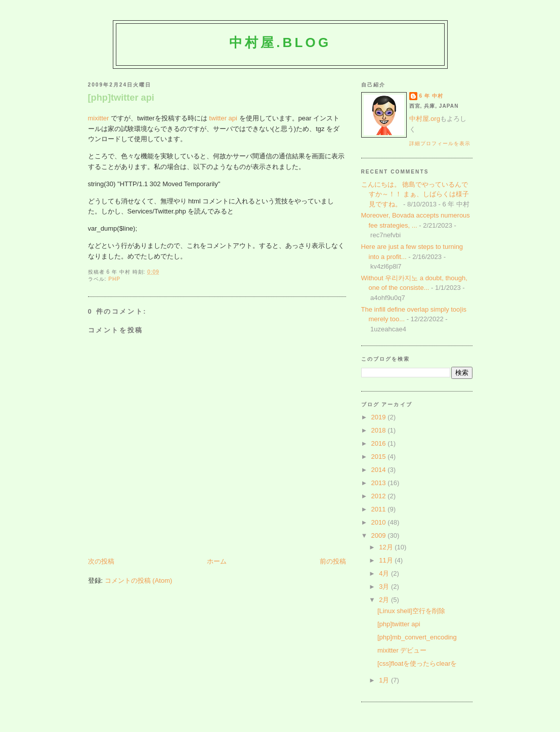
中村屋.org (425, 119)
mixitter (99, 118)
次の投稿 (101, 561)
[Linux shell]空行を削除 (411, 611)
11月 (387, 560)
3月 (385, 587)
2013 (380, 483)
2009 (380, 535)
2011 (380, 509)
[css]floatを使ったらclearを (417, 663)
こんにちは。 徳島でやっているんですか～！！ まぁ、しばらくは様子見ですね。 (415, 194)
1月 (385, 680)
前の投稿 (333, 561)
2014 (380, 470)
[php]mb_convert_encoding (417, 637)
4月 (385, 573)
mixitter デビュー (402, 650)
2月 (385, 600)
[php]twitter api (121, 98)
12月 (387, 547)
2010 (380, 522)
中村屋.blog (280, 42)
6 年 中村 (431, 96)
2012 (380, 496)
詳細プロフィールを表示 (440, 143)
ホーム (217, 561)
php (114, 279)
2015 (380, 457)
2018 (380, 430)
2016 (380, 443)
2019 (380, 417)
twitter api (223, 118)
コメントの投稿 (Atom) (139, 580)
